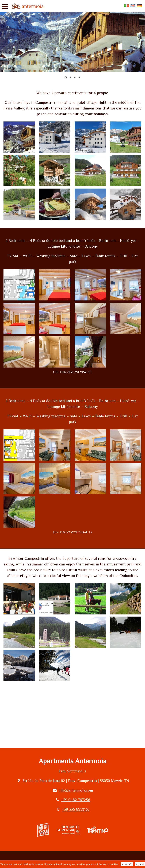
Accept (140, 864)
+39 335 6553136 (76, 809)
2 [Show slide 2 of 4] (70, 78)
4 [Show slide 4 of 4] (79, 78)
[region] (72, 42)
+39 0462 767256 (76, 800)
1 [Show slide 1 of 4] (66, 78)
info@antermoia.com (76, 790)
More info (127, 864)
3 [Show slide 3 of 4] (75, 78)
